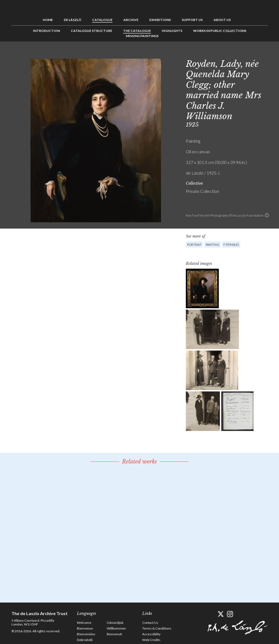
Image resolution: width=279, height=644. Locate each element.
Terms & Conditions (157, 628)
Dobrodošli (85, 640)
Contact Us (150, 623)
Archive (131, 20)
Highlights (172, 31)
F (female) (231, 245)
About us (222, 20)
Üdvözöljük (115, 623)
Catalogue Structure (92, 31)
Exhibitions (160, 20)
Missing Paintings (142, 36)
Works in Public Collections (220, 31)
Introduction (46, 31)
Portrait (194, 245)
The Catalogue (137, 31)
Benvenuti (114, 634)
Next (263, 54)
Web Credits (151, 640)
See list (255, 54)
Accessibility (151, 634)
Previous (247, 54)
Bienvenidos (86, 634)
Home (48, 20)
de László (72, 20)
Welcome (84, 623)
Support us (192, 20)
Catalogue (102, 20)
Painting (213, 245)
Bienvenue (85, 628)
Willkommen (116, 628)
